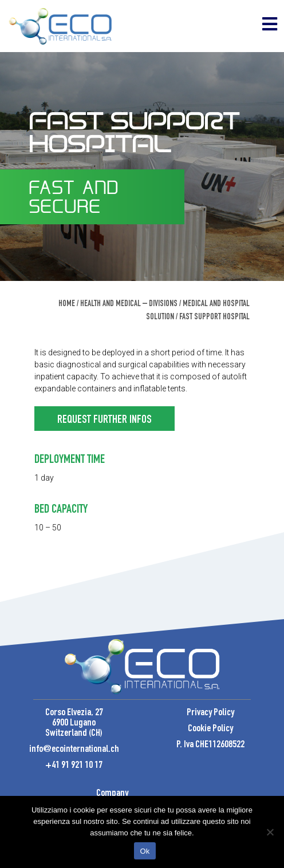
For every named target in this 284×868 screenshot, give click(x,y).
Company (112, 794)
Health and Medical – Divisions (129, 304)
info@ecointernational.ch (74, 750)
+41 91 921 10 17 (74, 766)
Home (67, 304)
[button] (104, 419)
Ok (145, 851)
